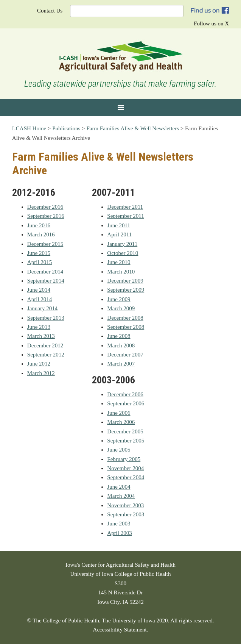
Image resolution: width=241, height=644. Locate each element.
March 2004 (121, 496)
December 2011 (125, 207)
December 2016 (45, 207)
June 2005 (119, 450)
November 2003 (125, 505)
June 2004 (119, 487)
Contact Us (50, 11)
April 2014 (40, 299)
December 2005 (125, 431)
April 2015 (40, 262)
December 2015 (45, 244)
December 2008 (125, 318)
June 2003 (119, 524)
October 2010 (123, 253)
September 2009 (126, 290)
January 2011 (122, 244)
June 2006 (119, 413)
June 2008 (119, 336)
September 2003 (126, 514)
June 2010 (119, 262)
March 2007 (121, 364)
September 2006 (126, 403)
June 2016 (39, 225)
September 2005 (126, 441)
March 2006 (121, 422)
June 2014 (39, 290)
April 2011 (119, 234)
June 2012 (39, 364)
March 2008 (121, 345)
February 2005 (124, 459)
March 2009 (121, 308)
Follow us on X (211, 23)
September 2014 (46, 281)
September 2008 (126, 327)
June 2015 (39, 253)
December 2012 (45, 345)
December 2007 (125, 355)
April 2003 (119, 533)
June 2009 (119, 299)
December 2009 (125, 281)
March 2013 (41, 336)
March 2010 (121, 272)
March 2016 (41, 234)
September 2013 (46, 318)
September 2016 (46, 216)
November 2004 (125, 468)
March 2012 (41, 373)
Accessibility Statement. (121, 630)
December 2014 (45, 272)
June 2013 (39, 327)
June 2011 (119, 225)
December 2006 (125, 394)
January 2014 (42, 308)
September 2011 (125, 216)
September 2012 (46, 355)
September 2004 (126, 477)
